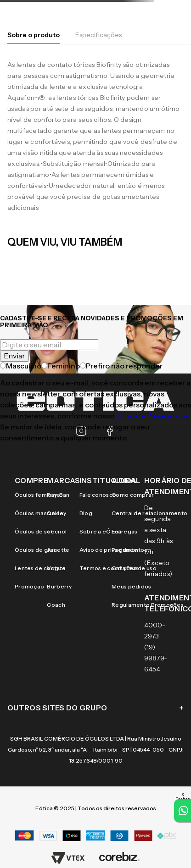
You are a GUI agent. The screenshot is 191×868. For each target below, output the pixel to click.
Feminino (61, 366)
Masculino (21, 366)
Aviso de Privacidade (151, 416)
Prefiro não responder (121, 366)
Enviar (14, 356)
